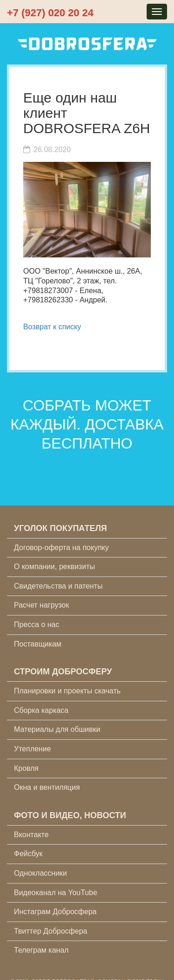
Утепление (32, 749)
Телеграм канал (41, 950)
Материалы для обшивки (57, 729)
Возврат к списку (52, 327)
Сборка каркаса (41, 710)
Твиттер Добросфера (51, 931)
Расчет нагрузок (42, 605)
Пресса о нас (37, 625)
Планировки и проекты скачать (67, 691)
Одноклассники (40, 873)
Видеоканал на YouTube (56, 893)
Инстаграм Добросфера (55, 912)
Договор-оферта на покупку (61, 548)
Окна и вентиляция (47, 787)
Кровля (26, 768)
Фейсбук (28, 854)
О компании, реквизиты (54, 567)
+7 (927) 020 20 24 (50, 13)
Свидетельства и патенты (58, 586)
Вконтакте (31, 835)
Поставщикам (38, 644)
